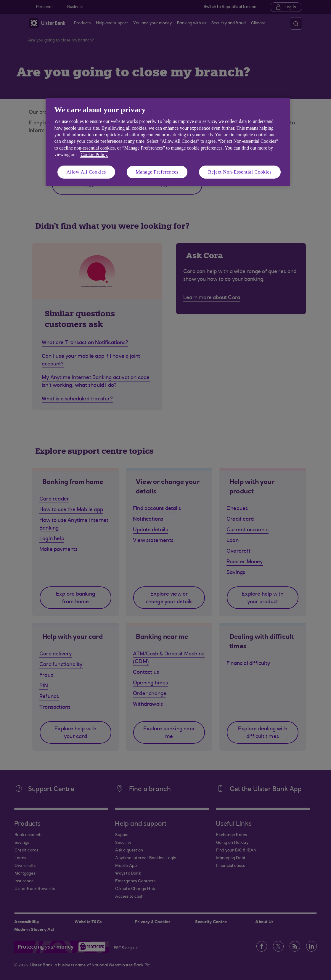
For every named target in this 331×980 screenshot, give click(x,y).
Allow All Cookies (86, 172)
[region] (168, 142)
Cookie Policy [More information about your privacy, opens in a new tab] (94, 154)
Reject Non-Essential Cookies (240, 172)
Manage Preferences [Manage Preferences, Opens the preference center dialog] (157, 172)
